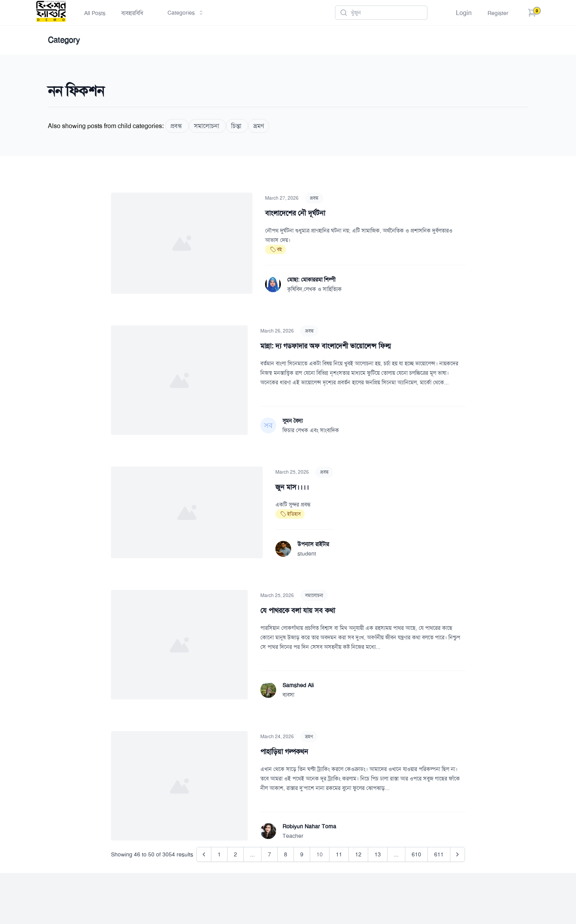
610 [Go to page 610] (416, 854)
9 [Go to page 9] (302, 854)
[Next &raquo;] (457, 854)
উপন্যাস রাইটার (313, 544)
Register (498, 13)
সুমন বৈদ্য (293, 421)
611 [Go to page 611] (439, 854)
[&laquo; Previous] (204, 854)
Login (464, 13)
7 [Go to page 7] (269, 854)
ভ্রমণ (309, 737)
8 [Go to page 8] (286, 854)
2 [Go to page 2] (235, 854)
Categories (186, 13)
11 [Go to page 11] (339, 854)
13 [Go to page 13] (378, 854)
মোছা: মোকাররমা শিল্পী (311, 280)
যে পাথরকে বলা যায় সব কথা (298, 610)
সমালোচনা (314, 595)
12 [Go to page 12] (358, 854)
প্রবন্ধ (314, 198)
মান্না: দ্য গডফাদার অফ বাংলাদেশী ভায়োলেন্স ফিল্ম (326, 346)
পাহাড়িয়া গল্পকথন (284, 752)
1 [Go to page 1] (219, 854)
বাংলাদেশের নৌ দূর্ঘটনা (295, 213)
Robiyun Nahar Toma (309, 826)
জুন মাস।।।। (292, 487)
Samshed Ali (298, 685)
